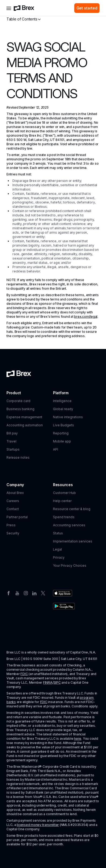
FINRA (48, 682)
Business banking (20, 409)
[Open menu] (9, 8)
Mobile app (62, 441)
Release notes (18, 457)
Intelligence (62, 401)
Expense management (24, 417)
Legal (57, 549)
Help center (62, 501)
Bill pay (12, 433)
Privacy (59, 557)
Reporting (61, 433)
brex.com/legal (86, 317)
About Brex (15, 493)
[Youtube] (17, 593)
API (56, 449)
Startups (13, 449)
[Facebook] (9, 593)
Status (58, 533)
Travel (11, 441)
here (78, 739)
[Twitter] (43, 593)
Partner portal (17, 517)
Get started (87, 8)
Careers (13, 501)
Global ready (63, 409)
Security (13, 533)
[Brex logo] (24, 8)
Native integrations (68, 417)
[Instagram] (26, 593)
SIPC (57, 682)
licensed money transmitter (38, 825)
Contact (13, 509)
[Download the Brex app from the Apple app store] (63, 593)
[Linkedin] (34, 593)
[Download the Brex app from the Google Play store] (64, 606)
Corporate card (18, 401)
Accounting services (69, 525)
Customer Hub (64, 493)
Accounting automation (25, 425)
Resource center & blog (72, 509)
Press (11, 525)
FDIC (24, 674)
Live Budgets (63, 425)
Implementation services (73, 541)
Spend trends (64, 517)
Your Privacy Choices (70, 566)
